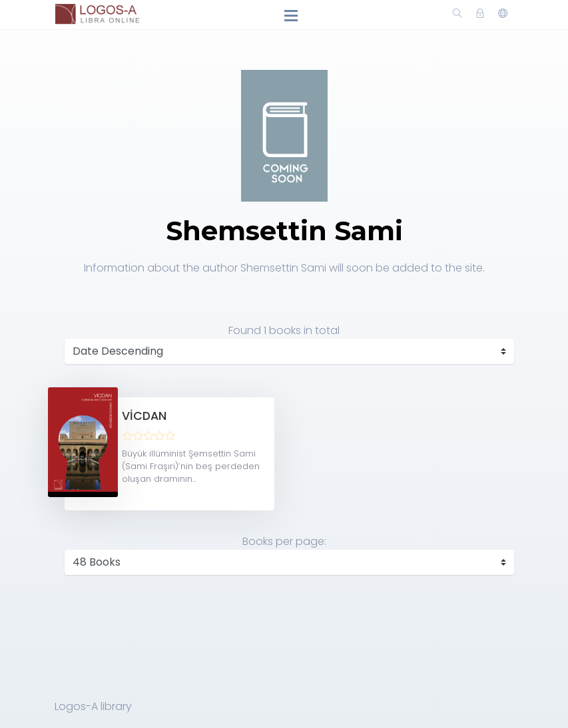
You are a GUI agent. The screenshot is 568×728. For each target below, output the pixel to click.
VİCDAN (144, 416)
